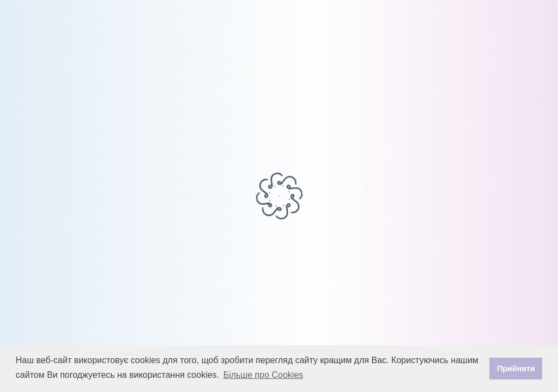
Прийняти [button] (516, 369)
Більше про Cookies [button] (263, 375)
